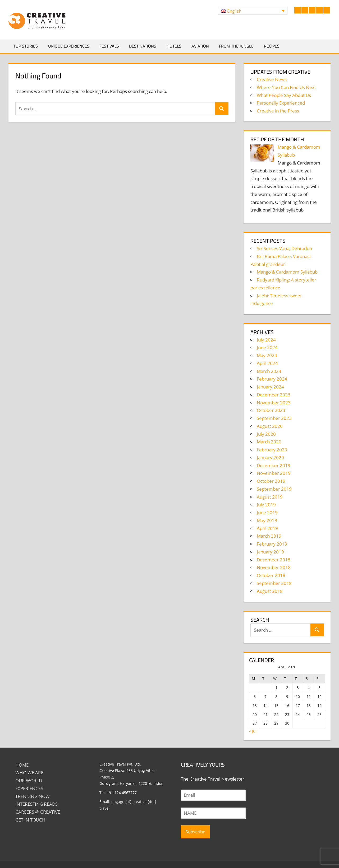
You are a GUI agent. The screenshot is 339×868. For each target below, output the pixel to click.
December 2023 (274, 395)
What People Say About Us (284, 95)
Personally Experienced (281, 103)
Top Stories (26, 46)
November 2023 (274, 403)
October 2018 (271, 575)
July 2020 (266, 434)
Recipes (272, 46)
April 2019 (267, 528)
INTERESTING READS (36, 804)
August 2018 (270, 591)
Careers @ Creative (38, 812)
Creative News (272, 79)
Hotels (174, 46)
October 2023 (271, 410)
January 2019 (270, 552)
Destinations (143, 46)
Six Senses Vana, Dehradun (284, 248)
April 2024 (267, 363)
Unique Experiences (69, 46)
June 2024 (267, 347)
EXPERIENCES (29, 788)
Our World (29, 780)
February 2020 (272, 450)
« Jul (253, 731)
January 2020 (270, 458)
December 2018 (274, 560)
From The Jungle (236, 46)
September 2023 (274, 418)
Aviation (200, 46)
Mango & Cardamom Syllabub (287, 272)
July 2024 (266, 340)
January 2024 (270, 387)
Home (22, 765)
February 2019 (272, 544)
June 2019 (267, 512)
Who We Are (29, 773)
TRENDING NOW (33, 796)
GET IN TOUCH (30, 820)
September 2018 (274, 583)
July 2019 (266, 505)
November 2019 (274, 473)
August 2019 (270, 497)
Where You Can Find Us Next (286, 87)
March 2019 (269, 536)
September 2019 (274, 489)
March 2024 (269, 371)
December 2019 (274, 465)
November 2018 (274, 567)
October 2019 (271, 481)
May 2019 (267, 520)
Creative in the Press (278, 111)
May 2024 (267, 355)
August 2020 (270, 426)
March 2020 (269, 442)
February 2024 (272, 379)
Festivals (109, 46)
